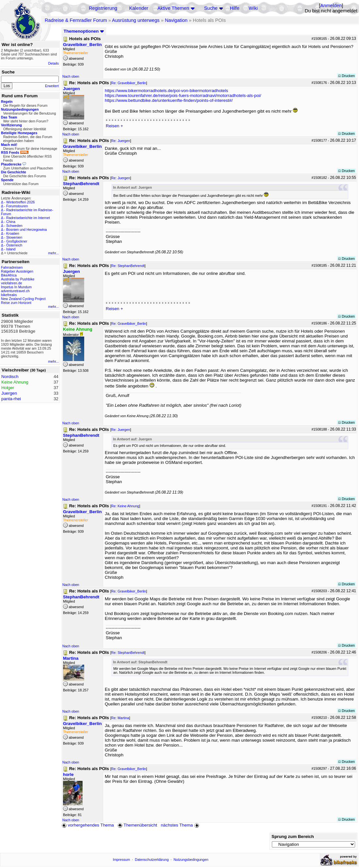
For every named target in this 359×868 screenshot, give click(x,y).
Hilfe (234, 8)
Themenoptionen (84, 31)
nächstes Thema (181, 825)
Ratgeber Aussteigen (17, 271)
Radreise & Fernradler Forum (76, 20)
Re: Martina (120, 718)
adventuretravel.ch (15, 291)
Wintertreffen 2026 (20, 202)
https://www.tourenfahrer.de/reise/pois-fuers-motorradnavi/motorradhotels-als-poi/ (183, 95)
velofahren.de (12, 283)
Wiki (253, 8)
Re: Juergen (121, 141)
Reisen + (114, 126)
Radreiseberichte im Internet (28, 218)
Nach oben (71, 76)
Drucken (346, 76)
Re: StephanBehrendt (128, 266)
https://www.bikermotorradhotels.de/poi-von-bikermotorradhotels (166, 91)
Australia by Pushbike (18, 279)
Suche (211, 8)
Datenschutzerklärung (152, 860)
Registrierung (103, 8)
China (11, 222)
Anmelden (331, 6)
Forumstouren (17, 206)
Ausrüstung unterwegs (136, 20)
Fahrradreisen (12, 267)
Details (53, 63)
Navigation (176, 20)
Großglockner (17, 241)
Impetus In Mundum (16, 287)
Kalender (139, 8)
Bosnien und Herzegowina (26, 229)
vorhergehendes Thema (88, 825)
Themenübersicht (137, 825)
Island (11, 249)
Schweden (14, 226)
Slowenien (14, 237)
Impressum (122, 860)
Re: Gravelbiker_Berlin (129, 83)
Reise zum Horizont (16, 303)
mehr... (53, 253)
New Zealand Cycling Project (23, 299)
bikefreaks (9, 295)
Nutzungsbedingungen (191, 860)
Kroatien (13, 233)
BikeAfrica (9, 275)
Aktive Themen (173, 8)
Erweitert (52, 86)
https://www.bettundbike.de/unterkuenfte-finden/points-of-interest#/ (169, 100)
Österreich (14, 245)
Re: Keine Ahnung (125, 506)
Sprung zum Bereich (293, 836)
